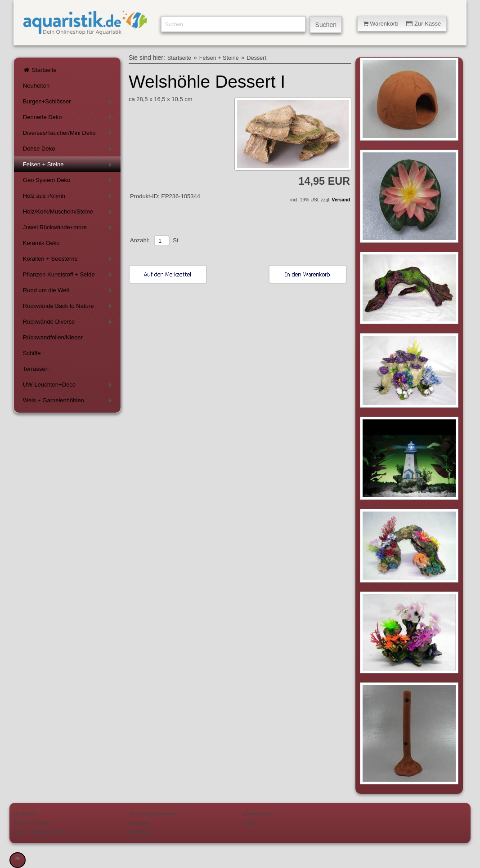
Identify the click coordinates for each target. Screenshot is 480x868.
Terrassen (36, 369)
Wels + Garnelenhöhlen (69, 402)
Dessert (257, 58)
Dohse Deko (69, 150)
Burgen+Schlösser (69, 103)
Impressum (142, 832)
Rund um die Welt (69, 292)
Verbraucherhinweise (153, 813)
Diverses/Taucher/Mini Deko (69, 135)
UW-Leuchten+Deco (69, 386)
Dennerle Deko (69, 119)
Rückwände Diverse (69, 323)
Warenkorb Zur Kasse (402, 24)
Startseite (40, 70)
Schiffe (32, 353)
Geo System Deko (69, 182)
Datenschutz (258, 813)
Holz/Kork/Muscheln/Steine (69, 213)
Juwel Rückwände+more (69, 229)
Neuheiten (36, 86)
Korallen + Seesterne (69, 260)
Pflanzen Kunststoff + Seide (69, 276)
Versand (341, 200)
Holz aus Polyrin (69, 198)
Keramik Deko (41, 243)
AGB (249, 823)
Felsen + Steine (69, 166)
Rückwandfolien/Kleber (53, 337)
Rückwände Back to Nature (69, 308)
